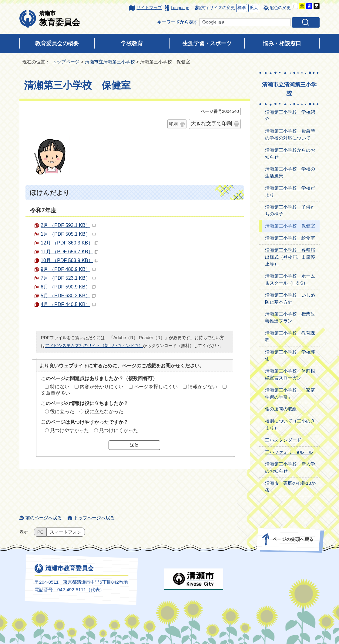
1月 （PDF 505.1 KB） (68, 234)
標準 (241, 8)
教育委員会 (60, 19)
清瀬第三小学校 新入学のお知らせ (290, 467)
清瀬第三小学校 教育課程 (290, 336)
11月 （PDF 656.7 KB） (69, 252)
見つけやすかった (69, 430)
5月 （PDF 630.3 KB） (68, 296)
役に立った (62, 411)
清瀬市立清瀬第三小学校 (110, 62)
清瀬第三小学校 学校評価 (290, 356)
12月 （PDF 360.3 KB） (69, 243)
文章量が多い (55, 393)
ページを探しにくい (156, 387)
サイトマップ (149, 8)
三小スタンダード (283, 440)
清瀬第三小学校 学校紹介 (290, 116)
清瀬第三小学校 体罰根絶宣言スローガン (290, 374)
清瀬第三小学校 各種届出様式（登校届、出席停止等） (290, 257)
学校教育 (132, 43)
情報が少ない (203, 387)
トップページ (66, 62)
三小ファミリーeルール (289, 452)
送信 (134, 445)
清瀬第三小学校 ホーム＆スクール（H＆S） (290, 279)
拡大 (253, 8)
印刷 (173, 124)
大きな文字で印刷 (211, 124)
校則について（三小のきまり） (290, 424)
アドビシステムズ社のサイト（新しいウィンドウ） (94, 346)
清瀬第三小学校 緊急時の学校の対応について (290, 134)
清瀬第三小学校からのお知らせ (290, 153)
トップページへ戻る (94, 518)
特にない (60, 387)
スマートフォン (66, 532)
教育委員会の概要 (57, 43)
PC (40, 532)
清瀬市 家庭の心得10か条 (290, 487)
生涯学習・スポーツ (207, 43)
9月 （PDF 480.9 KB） (68, 269)
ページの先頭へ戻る (293, 539)
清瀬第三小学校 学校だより (290, 191)
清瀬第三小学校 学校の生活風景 (290, 172)
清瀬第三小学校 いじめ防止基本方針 (290, 298)
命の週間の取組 (281, 409)
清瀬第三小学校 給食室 (290, 238)
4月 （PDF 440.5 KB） (68, 304)
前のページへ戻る (44, 518)
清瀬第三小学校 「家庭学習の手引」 (290, 393)
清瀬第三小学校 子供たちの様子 (290, 211)
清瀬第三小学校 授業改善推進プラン (290, 317)
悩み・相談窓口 (282, 43)
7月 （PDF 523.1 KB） (68, 278)
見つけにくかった (119, 430)
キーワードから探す (178, 22)
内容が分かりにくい (102, 387)
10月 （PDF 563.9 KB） (69, 260)
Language (180, 8)
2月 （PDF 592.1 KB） (68, 225)
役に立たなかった (104, 411)
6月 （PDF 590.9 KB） (68, 287)
